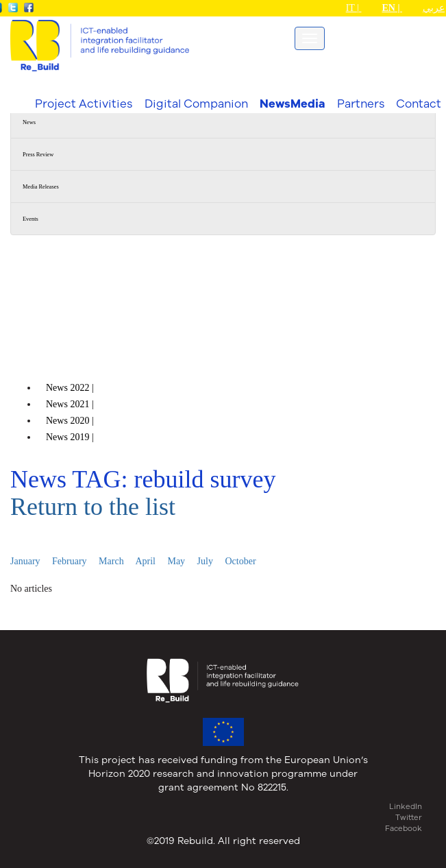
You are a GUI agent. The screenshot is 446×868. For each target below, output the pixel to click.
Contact (419, 103)
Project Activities (84, 103)
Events (30, 219)
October (240, 561)
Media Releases (41, 187)
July (205, 561)
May (176, 561)
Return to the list (93, 507)
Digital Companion (196, 103)
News (29, 122)
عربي (434, 8)
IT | (354, 8)
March (111, 561)
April (145, 561)
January (25, 561)
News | (71, 388)
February (70, 561)
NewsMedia (292, 104)
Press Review (38, 155)
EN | (392, 8)
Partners (361, 103)
